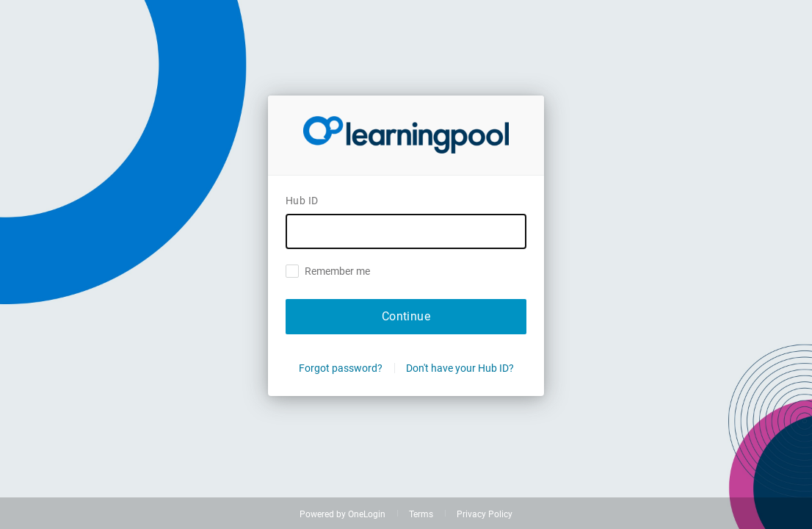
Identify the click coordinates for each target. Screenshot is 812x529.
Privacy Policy (485, 514)
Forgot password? (341, 368)
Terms (421, 514)
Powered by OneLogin (342, 514)
